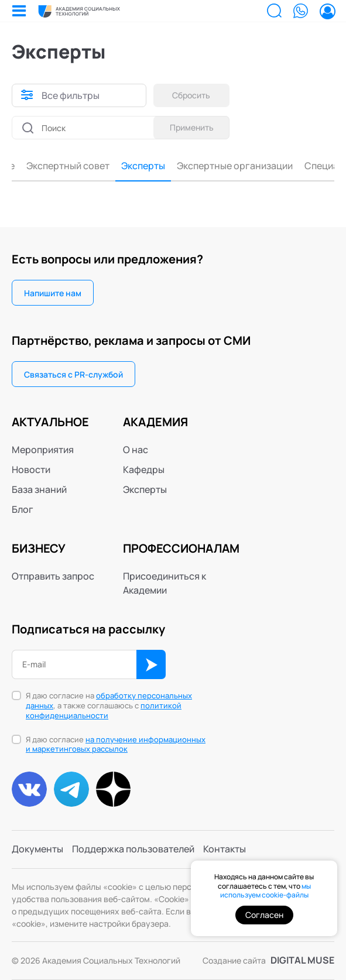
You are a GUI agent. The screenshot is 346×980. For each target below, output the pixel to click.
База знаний (39, 489)
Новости (31, 470)
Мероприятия (43, 450)
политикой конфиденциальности (104, 710)
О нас (136, 450)
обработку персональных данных (109, 700)
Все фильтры (71, 95)
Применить (192, 127)
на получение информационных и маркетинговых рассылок (116, 744)
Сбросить (192, 95)
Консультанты (306, 166)
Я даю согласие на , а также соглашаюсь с (109, 706)
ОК (151, 664)
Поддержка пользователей (133, 849)
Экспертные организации (131, 166)
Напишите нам (53, 293)
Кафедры (144, 470)
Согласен (264, 915)
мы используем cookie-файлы (266, 891)
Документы (37, 849)
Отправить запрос (53, 576)
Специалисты (231, 166)
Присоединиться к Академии (165, 583)
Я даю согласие (116, 745)
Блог (23, 509)
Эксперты (40, 166)
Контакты (225, 849)
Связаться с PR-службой (73, 374)
